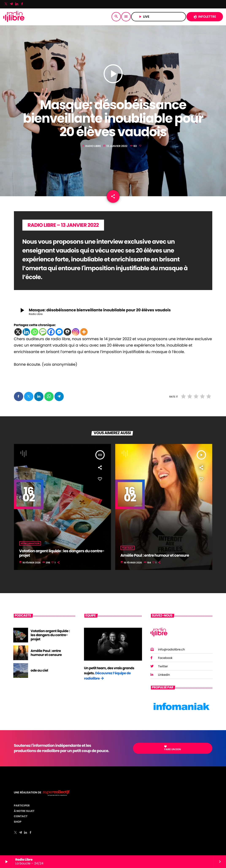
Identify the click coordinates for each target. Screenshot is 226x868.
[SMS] (43, 332)
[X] (18, 332)
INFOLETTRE (205, 17)
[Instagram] (76, 332)
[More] (84, 332)
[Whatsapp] (35, 332)
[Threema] (67, 332)
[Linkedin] (26, 332)
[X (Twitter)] (6, 4)
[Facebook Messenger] (59, 332)
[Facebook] (22, 4)
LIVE (159, 17)
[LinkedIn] (17, 4)
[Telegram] (11, 4)
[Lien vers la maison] (14, 17)
